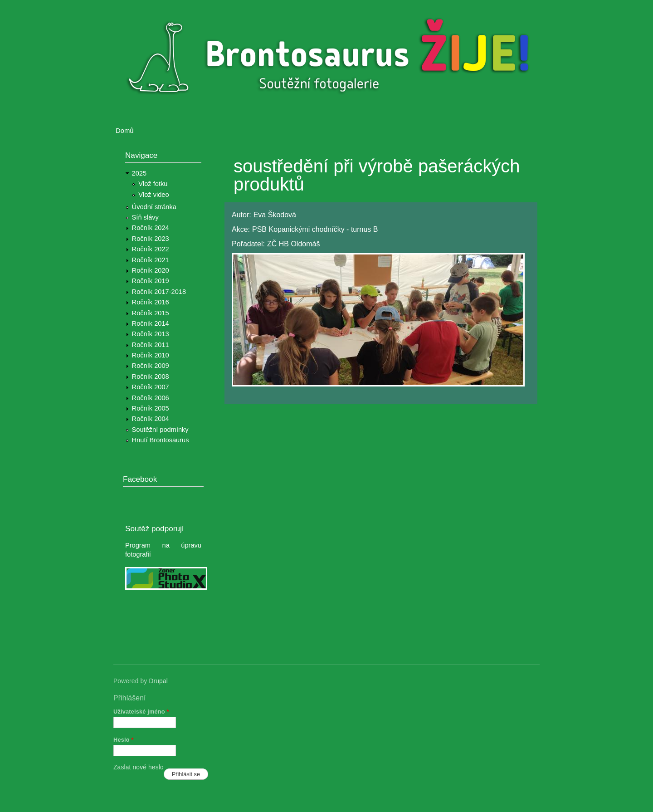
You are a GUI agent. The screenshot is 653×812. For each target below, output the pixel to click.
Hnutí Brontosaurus (161, 440)
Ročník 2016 (151, 302)
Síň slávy (145, 217)
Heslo (124, 740)
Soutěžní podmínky (160, 430)
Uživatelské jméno (141, 712)
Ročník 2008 (151, 377)
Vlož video (154, 195)
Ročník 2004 (151, 419)
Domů (125, 131)
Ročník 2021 (151, 260)
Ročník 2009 (151, 366)
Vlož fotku (153, 184)
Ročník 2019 (151, 281)
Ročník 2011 (151, 345)
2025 (139, 173)
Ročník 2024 (151, 228)
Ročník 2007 (151, 387)
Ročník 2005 (151, 408)
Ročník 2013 (151, 334)
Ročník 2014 (151, 323)
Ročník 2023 (151, 239)
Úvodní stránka (154, 207)
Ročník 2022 (151, 249)
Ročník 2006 (151, 398)
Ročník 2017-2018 (159, 292)
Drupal (158, 681)
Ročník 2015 (151, 313)
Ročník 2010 (151, 355)
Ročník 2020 (151, 270)
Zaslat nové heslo (139, 767)
